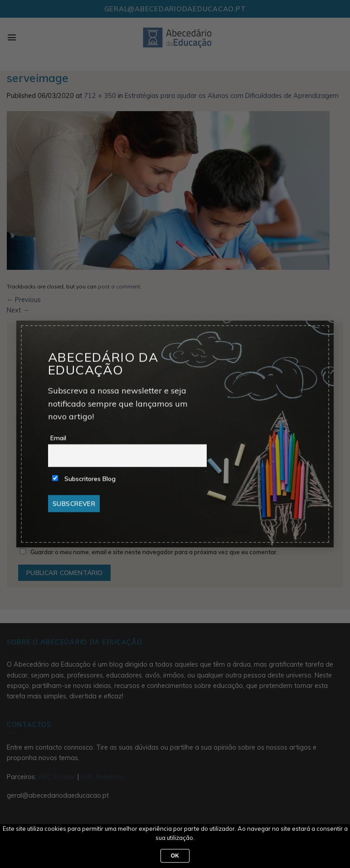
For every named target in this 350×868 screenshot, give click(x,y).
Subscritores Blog (84, 479)
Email (58, 438)
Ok (175, 856)
